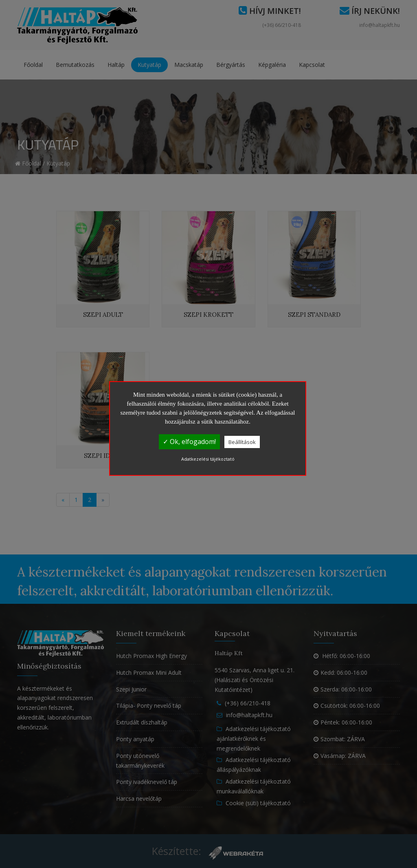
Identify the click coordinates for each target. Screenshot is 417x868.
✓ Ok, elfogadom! (189, 442)
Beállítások (242, 442)
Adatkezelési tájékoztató (208, 459)
